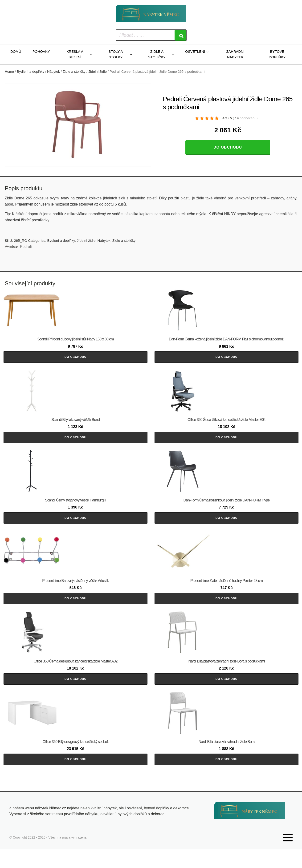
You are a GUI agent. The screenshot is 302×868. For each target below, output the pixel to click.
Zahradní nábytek (235, 54)
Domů (16, 51)
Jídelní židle (98, 72)
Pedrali (26, 247)
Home (9, 72)
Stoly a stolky (116, 54)
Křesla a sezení (75, 54)
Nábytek (53, 72)
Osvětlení (195, 51)
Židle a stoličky (157, 54)
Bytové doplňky (277, 54)
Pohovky (41, 51)
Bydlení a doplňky (31, 72)
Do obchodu (228, 147)
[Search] (180, 35)
